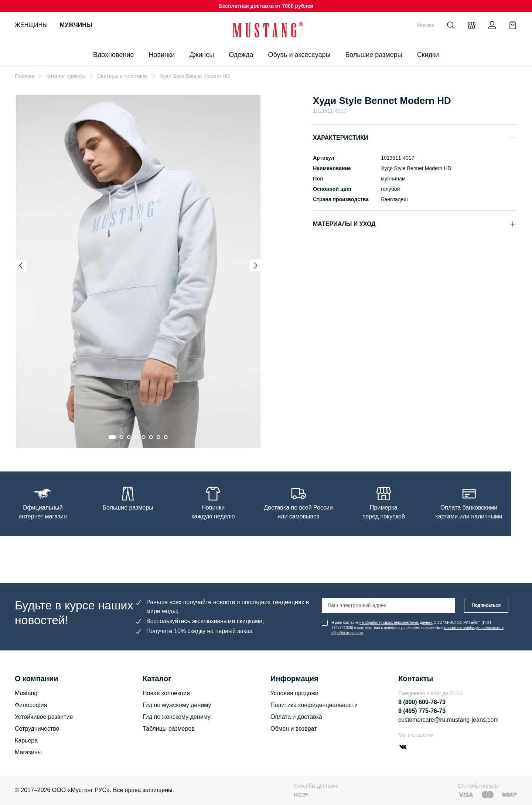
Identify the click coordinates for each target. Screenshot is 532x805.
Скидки (428, 55)
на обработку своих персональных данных (396, 623)
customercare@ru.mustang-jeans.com (448, 720)
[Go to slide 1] (112, 437)
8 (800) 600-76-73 (422, 702)
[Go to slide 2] (122, 437)
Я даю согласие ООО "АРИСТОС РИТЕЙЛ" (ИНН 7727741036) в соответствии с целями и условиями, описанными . (417, 628)
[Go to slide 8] (166, 437)
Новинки (162, 55)
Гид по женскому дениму (177, 717)
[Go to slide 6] (151, 437)
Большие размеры (374, 55)
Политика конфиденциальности (314, 705)
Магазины (28, 752)
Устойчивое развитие (44, 717)
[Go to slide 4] (136, 437)
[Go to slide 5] (144, 437)
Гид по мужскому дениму (177, 705)
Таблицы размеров (169, 729)
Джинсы (202, 55)
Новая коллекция (166, 693)
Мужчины (76, 25)
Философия (31, 705)
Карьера (26, 740)
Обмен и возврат (294, 729)
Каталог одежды (66, 76)
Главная (25, 76)
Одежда (241, 55)
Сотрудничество (37, 729)
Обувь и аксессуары (299, 55)
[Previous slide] (21, 265)
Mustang (26, 693)
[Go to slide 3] (129, 437)
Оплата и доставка (296, 717)
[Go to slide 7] (158, 437)
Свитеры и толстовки (122, 76)
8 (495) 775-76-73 (422, 711)
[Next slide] (256, 265)
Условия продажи (294, 693)
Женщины (31, 25)
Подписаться (486, 605)
